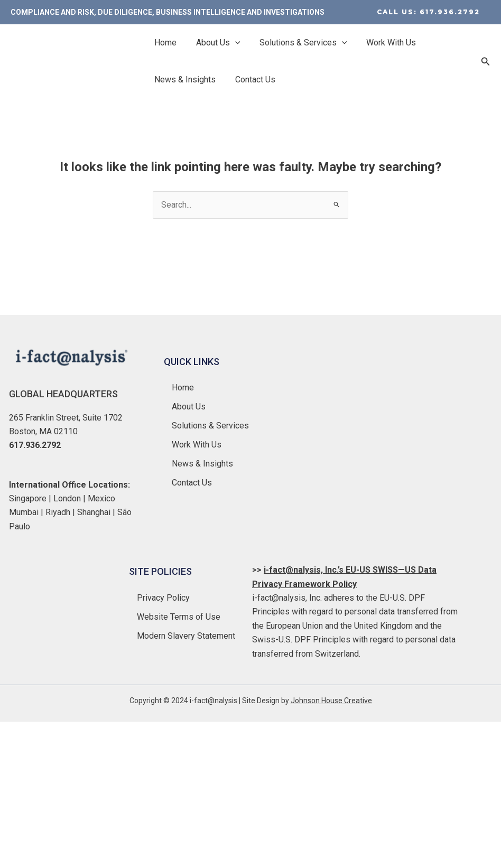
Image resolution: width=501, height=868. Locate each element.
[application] (231, 43)
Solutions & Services (298, 43)
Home (164, 43)
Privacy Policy (163, 597)
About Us (215, 43)
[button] (428, 12)
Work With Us (383, 43)
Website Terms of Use (179, 616)
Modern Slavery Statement (186, 635)
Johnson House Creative (331, 701)
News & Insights (184, 80)
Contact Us (252, 80)
